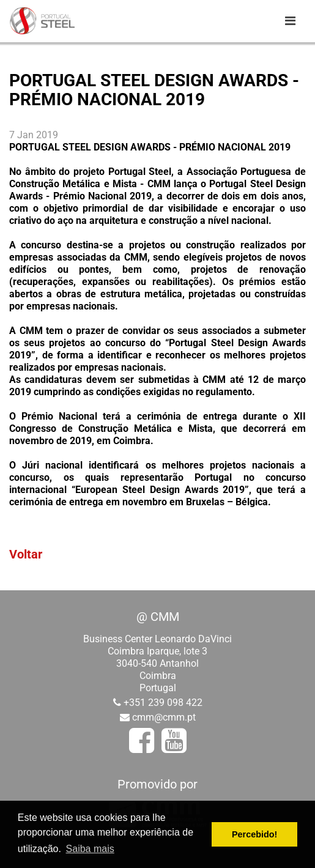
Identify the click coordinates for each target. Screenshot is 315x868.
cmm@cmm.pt (164, 717)
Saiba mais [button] (90, 849)
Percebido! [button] (254, 834)
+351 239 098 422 (163, 703)
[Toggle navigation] (290, 21)
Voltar (26, 554)
